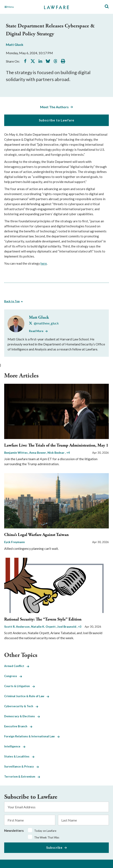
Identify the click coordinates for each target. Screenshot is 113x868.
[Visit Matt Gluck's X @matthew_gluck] (44, 323)
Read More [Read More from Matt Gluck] (36, 331)
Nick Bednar (56, 453)
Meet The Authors (54, 107)
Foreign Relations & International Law (32, 736)
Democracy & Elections (22, 716)
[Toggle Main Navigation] (20, 7)
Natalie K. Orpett (44, 627)
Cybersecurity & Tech (21, 706)
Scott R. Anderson (17, 627)
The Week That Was (47, 837)
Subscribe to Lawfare (57, 120)
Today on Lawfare (45, 831)
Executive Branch (18, 726)
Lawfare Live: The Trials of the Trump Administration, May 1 (56, 445)
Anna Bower (38, 453)
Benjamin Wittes (16, 453)
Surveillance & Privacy (22, 766)
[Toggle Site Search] (107, 7)
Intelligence (15, 746)
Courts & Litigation (20, 686)
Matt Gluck (15, 44)
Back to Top (12, 301)
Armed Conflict (17, 666)
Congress (13, 676)
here (44, 263)
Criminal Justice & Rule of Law (27, 696)
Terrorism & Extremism (22, 777)
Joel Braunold (67, 627)
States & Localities (19, 756)
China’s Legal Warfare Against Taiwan (36, 535)
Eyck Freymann (14, 542)
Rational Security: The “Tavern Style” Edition (43, 619)
